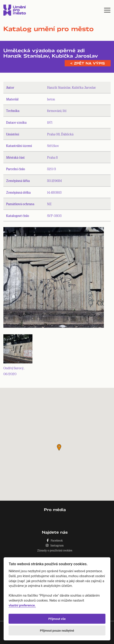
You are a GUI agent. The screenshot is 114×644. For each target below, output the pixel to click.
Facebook (55, 540)
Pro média (55, 510)
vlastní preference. (22, 606)
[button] (59, 447)
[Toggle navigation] (107, 10)
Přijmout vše (57, 619)
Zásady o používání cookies (55, 550)
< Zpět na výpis (88, 63)
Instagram (55, 545)
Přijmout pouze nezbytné (57, 630)
